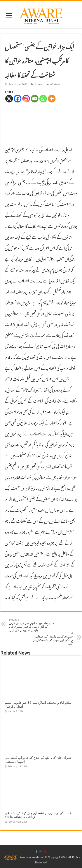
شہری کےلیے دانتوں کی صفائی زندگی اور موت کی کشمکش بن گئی (50, 638)
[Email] (35, 99)
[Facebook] (18, 99)
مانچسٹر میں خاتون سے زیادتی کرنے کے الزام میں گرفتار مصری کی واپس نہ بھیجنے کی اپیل (32, 625)
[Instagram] (26, 99)
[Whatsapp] (43, 99)
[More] (52, 99)
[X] (9, 99)
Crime (39, 84)
